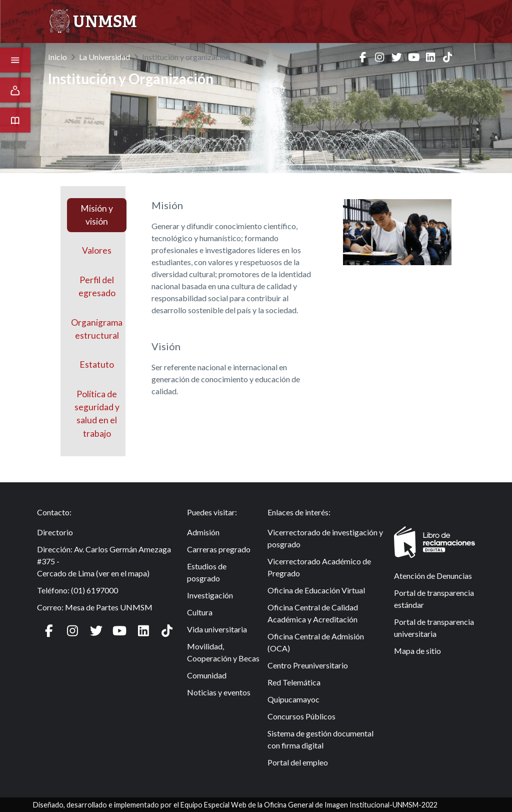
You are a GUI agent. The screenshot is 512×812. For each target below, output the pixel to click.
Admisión (203, 532)
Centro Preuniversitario (308, 665)
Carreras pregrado (219, 549)
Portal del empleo (298, 762)
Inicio (57, 57)
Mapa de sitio (417, 651)
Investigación (210, 595)
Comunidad (207, 675)
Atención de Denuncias (433, 576)
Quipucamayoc (293, 699)
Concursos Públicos (301, 716)
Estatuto (97, 364)
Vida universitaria (217, 629)
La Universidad (104, 57)
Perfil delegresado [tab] (97, 286)
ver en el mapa (123, 573)
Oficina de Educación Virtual (316, 590)
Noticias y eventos (219, 692)
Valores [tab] (97, 250)
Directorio (55, 532)
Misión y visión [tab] (97, 215)
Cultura (200, 612)
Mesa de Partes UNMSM (109, 607)
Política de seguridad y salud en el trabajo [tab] (97, 414)
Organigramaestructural (97, 329)
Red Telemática (294, 682)
